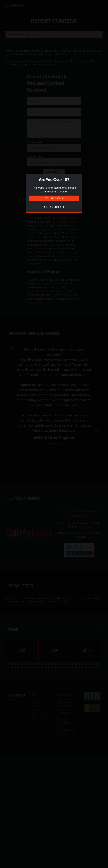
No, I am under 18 (54, 207)
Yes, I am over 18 (54, 198)
